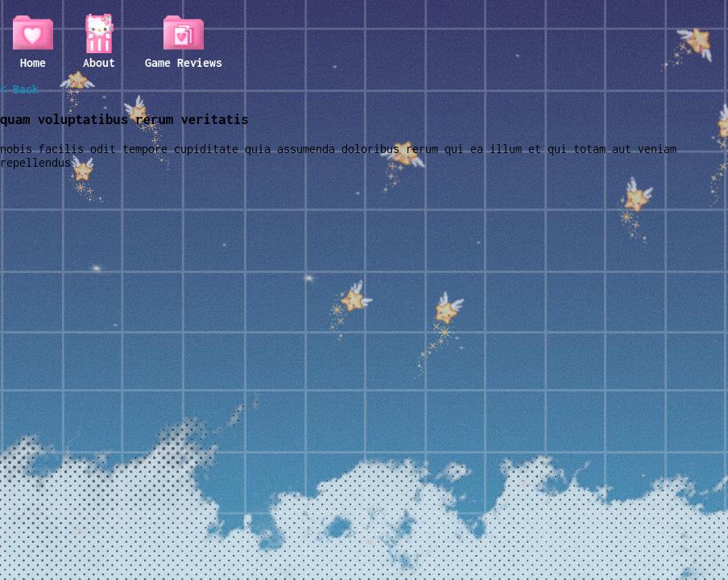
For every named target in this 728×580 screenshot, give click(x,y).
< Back (19, 89)
